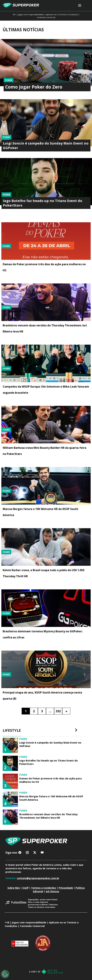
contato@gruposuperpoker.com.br (38, 878)
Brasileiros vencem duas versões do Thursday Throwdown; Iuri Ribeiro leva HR (48, 816)
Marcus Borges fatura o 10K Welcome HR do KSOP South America (51, 798)
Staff (25, 888)
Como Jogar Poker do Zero (34, 87)
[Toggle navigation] (80, 6)
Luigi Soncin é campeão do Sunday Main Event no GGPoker (50, 744)
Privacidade (66, 888)
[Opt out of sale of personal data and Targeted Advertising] (5, 974)
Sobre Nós (14, 888)
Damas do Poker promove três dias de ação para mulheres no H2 (50, 780)
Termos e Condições (44, 888)
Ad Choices (53, 891)
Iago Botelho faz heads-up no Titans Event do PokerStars (49, 762)
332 (58, 711)
